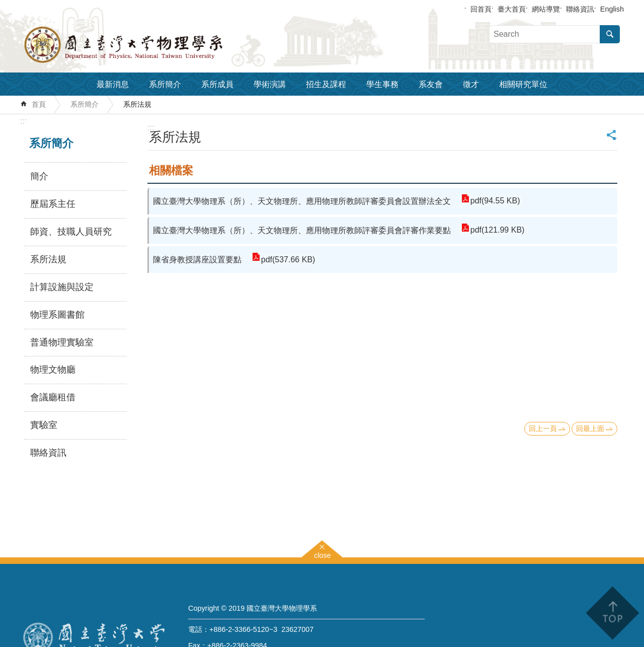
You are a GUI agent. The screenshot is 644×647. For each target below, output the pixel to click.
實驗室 (44, 425)
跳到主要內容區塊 (5, 5)
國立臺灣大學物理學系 (146, 45)
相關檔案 (171, 170)
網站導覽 (546, 9)
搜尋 (610, 34)
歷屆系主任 (53, 204)
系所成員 (217, 84)
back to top (612, 613)
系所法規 (137, 104)
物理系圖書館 (57, 315)
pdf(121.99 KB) (497, 230)
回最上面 (590, 428)
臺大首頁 (512, 9)
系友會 (431, 84)
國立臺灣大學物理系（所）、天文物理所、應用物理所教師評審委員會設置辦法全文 (302, 201)
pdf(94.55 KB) (495, 201)
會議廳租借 (53, 397)
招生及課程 (326, 84)
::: (23, 121)
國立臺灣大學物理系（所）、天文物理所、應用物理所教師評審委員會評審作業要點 (302, 230)
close (323, 554)
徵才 (471, 84)
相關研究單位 (523, 84)
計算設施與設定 (62, 287)
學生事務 (382, 84)
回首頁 (481, 9)
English (612, 9)
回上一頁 (543, 428)
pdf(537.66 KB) (288, 260)
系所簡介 (165, 84)
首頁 (39, 104)
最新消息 (113, 84)
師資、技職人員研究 (71, 232)
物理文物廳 (53, 370)
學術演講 (270, 84)
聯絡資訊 (580, 9)
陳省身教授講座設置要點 (197, 260)
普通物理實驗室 (62, 342)
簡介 (39, 176)
